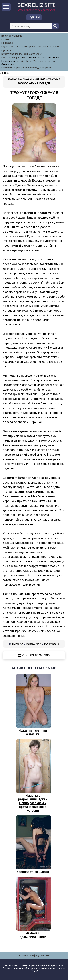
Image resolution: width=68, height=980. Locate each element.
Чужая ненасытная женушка (33, 705)
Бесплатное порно (12, 36)
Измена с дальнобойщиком (33, 908)
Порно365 (7, 43)
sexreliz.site (11, 965)
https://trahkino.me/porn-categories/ (22, 54)
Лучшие (34, 17)
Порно (5, 39)
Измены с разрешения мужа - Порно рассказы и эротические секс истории (33, 776)
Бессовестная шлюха (33, 844)
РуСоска (6, 50)
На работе (52, 644)
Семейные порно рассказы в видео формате (27, 67)
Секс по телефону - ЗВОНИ (34, 955)
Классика (34, 644)
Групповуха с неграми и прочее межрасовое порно (30, 47)
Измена (18, 644)
